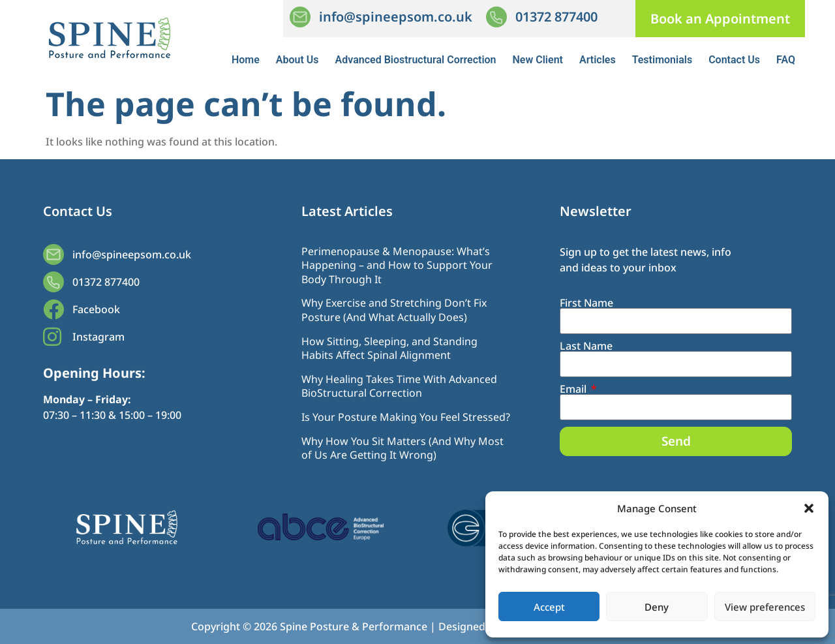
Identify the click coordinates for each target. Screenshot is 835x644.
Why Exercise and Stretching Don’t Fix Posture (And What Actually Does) (394, 310)
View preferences (765, 607)
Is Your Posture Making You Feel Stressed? (406, 417)
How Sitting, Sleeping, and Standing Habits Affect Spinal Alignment (389, 348)
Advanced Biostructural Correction (416, 60)
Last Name (586, 346)
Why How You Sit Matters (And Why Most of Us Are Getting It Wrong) (402, 448)
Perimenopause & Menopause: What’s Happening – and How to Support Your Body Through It (397, 265)
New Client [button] (538, 60)
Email (574, 389)
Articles (598, 60)
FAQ (786, 60)
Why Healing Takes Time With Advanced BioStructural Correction (399, 386)
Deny (657, 607)
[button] (809, 508)
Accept (549, 607)
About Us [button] (297, 60)
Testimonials (662, 60)
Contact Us (734, 60)
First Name (586, 303)
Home (246, 60)
